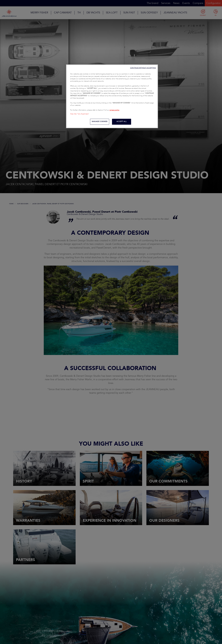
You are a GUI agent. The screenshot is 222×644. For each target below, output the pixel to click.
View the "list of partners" (80, 114)
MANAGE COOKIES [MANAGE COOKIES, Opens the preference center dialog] (100, 122)
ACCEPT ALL (122, 122)
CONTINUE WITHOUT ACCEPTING (143, 68)
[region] (112, 96)
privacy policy (114, 110)
